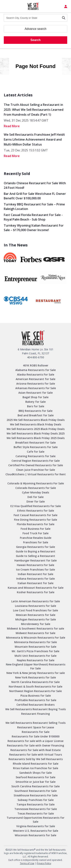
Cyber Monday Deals (35, 492)
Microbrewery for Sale (36, 624)
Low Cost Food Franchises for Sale (35, 610)
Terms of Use (27, 863)
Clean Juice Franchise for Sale (35, 470)
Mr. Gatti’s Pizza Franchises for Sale (35, 651)
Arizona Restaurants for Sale (36, 384)
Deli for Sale (35, 497)
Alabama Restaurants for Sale (35, 370)
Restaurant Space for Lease (36, 727)
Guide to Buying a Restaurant (35, 551)
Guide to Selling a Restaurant (35, 556)
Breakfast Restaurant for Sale (35, 443)
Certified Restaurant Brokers (35, 705)
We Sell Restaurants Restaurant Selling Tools (35, 723)
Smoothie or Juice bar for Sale (35, 782)
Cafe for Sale (36, 452)
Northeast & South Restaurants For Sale (35, 686)
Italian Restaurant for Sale (35, 583)
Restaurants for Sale (36, 732)
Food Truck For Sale (35, 533)
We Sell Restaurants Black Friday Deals (36, 424)
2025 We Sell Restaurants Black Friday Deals (36, 420)
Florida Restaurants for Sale (36, 524)
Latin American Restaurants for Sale (36, 601)
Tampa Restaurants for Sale (35, 804)
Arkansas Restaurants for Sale (36, 388)
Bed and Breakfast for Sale (36, 415)
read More (12, 126)
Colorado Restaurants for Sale (36, 488)
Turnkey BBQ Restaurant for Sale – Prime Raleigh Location (34, 207)
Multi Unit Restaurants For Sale (35, 656)
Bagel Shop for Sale (35, 397)
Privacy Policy (44, 863)
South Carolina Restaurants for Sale (35, 786)
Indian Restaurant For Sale (35, 574)
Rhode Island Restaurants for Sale (36, 764)
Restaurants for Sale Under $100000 (36, 736)
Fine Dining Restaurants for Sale (35, 520)
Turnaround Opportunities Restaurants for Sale (35, 820)
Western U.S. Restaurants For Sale (36, 831)
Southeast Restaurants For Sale (35, 791)
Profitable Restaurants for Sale (35, 700)
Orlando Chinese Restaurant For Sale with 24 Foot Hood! (35, 185)
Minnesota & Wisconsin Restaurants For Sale (36, 638)
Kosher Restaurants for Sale (36, 592)
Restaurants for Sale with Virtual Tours (36, 755)
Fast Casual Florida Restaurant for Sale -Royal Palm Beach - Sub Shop (33, 217)
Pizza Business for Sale (36, 696)
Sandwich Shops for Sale (35, 773)
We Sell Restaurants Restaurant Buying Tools (35, 709)
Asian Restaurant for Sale (35, 393)
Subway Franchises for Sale (36, 800)
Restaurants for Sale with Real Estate (35, 750)
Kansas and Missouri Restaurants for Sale (36, 588)
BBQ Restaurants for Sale (35, 411)
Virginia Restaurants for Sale (36, 826)
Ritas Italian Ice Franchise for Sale (36, 768)
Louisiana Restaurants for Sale (35, 606)
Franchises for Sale (36, 542)
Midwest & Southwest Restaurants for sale (35, 628)
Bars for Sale (36, 406)
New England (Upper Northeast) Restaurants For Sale (36, 666)
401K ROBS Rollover (36, 365)
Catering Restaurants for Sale (35, 456)
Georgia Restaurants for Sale (35, 547)
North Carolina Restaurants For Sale (35, 682)
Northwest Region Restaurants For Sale (35, 691)
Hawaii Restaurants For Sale (35, 565)
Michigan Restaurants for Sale (36, 619)
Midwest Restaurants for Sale (35, 633)
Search (35, 40)
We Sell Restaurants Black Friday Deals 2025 (36, 433)
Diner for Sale (36, 501)
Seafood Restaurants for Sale (35, 777)
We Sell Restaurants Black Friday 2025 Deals (36, 438)
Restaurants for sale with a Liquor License (35, 741)
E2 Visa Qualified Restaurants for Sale (36, 506)
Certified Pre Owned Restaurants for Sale (36, 465)
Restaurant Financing (35, 714)
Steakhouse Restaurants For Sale (36, 795)
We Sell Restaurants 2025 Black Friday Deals (36, 429)
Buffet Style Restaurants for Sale (36, 447)
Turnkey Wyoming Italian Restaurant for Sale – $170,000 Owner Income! (34, 228)
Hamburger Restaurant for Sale (35, 560)
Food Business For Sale (35, 529)
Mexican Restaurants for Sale (36, 615)
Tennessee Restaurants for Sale (36, 809)
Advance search (35, 29)
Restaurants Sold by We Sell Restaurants (36, 759)
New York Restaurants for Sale (35, 677)
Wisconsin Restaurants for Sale (35, 835)
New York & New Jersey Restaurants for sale (36, 673)
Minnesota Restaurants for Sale (35, 642)
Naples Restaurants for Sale (36, 660)
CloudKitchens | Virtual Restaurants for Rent (36, 474)
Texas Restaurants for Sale (36, 813)
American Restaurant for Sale (35, 379)
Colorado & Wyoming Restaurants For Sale (36, 483)
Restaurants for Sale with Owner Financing (35, 745)
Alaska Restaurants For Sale (36, 374)
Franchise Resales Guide (36, 538)
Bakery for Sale (35, 402)
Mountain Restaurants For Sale (35, 647)
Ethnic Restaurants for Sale (36, 511)
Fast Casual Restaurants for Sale (35, 515)
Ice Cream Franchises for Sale (35, 570)
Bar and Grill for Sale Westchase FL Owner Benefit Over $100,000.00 (35, 196)
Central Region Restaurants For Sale (36, 461)
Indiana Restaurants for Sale (35, 579)
